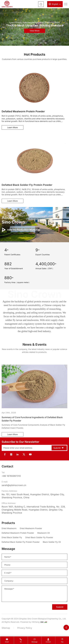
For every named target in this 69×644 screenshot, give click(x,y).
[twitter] (24, 454)
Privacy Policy (25, 628)
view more (35, 31)
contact (48, 642)
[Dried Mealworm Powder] (31, 528)
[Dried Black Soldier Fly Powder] (39, 537)
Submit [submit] (59, 448)
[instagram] (11, 454)
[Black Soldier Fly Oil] (52, 542)
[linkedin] (18, 454)
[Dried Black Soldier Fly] (12, 537)
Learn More (13, 127)
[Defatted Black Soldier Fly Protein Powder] (21, 542)
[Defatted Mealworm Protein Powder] (18, 533)
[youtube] (30, 454)
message (34, 642)
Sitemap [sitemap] (6, 628)
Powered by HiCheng (30, 622)
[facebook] (5, 454)
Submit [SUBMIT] (60, 607)
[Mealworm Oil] (43, 533)
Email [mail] (7, 642)
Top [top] (62, 642)
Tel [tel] (21, 642)
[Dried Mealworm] (9, 528)
